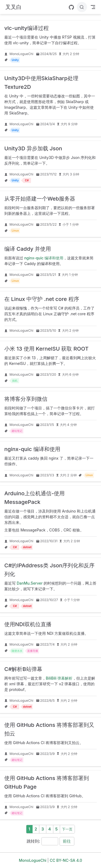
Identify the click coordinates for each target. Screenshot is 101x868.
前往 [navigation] (67, 841)
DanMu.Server (30, 583)
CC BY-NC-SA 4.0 (66, 860)
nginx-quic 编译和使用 (44, 258)
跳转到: (33, 841)
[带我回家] (13, 7)
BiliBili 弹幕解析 (59, 678)
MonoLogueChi (21, 54)
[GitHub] (71, 7)
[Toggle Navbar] (93, 7)
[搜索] (82, 7)
